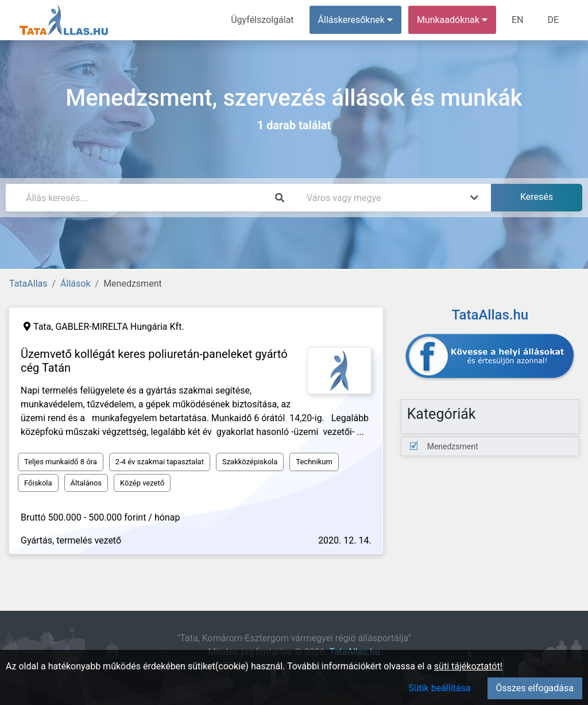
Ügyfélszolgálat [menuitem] (262, 20)
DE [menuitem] (553, 20)
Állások (75, 284)
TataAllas (28, 284)
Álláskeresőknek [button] (355, 20)
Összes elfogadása (535, 688)
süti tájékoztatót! (468, 666)
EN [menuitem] (518, 20)
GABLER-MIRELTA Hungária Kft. (119, 327)
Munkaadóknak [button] (452, 20)
